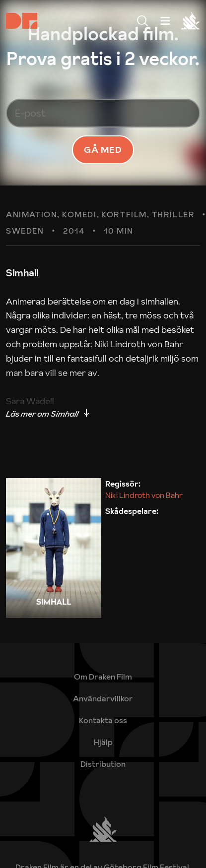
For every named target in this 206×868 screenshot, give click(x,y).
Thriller (173, 215)
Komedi (79, 215)
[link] (103, 742)
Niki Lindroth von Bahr (144, 495)
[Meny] (142, 21)
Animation (32, 215)
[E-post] (103, 113)
